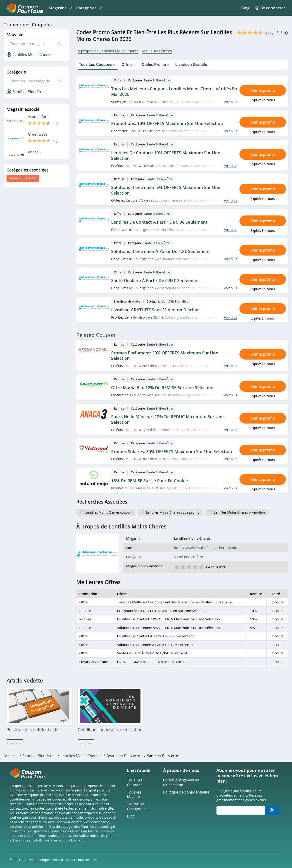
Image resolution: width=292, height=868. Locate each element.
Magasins (59, 8)
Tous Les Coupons (135, 783)
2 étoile (183, 567)
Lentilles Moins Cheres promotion (239, 512)
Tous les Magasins (135, 795)
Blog (245, 8)
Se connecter (270, 8)
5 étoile (201, 567)
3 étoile (189, 567)
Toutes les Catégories (136, 807)
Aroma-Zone (39, 117)
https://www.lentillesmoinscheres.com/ (206, 548)
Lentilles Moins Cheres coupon (108, 512)
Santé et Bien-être (23, 178)
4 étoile (195, 567)
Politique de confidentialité (186, 792)
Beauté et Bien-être (123, 756)
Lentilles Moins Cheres (80, 756)
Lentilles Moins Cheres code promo (173, 512)
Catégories (88, 8)
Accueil (10, 756)
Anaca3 (34, 152)
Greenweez (38, 134)
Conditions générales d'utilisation (181, 783)
